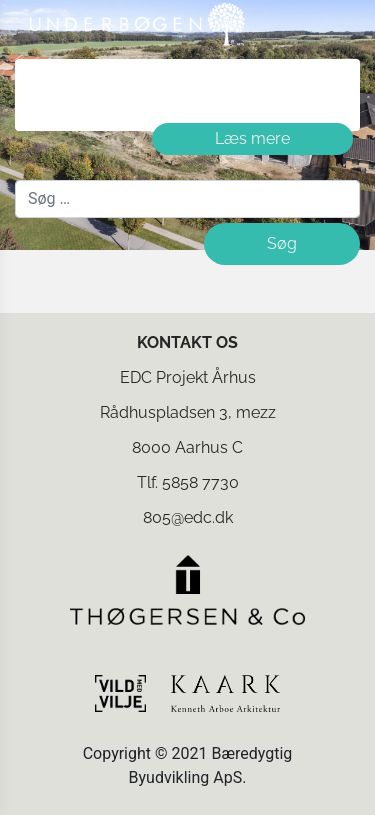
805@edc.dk (188, 517)
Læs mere (252, 138)
